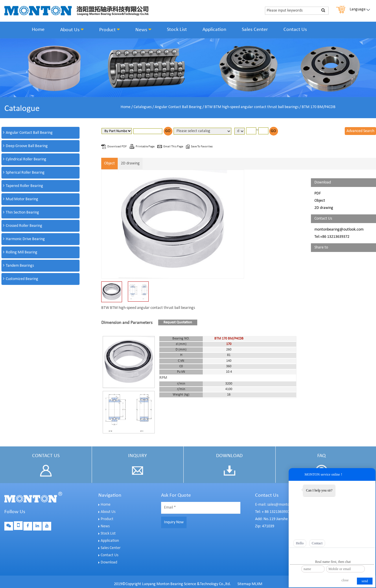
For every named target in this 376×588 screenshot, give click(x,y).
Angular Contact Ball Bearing (178, 107)
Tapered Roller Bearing (24, 186)
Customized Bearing (22, 279)
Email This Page (174, 147)
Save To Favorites (202, 147)
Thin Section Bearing (22, 213)
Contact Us (295, 30)
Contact (317, 543)
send (365, 581)
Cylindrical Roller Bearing (26, 159)
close (345, 580)
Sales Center (255, 30)
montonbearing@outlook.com (339, 230)
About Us (72, 30)
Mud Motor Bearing (22, 199)
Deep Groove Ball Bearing (27, 146)
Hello (300, 543)
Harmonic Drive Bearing (25, 239)
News (143, 30)
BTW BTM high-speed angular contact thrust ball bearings (252, 107)
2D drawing (130, 163)
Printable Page (145, 147)
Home (38, 30)
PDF (318, 193)
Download (109, 562)
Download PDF (117, 147)
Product (109, 30)
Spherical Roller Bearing (25, 173)
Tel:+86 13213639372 (332, 237)
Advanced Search (360, 131)
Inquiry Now (174, 522)
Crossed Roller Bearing (24, 226)
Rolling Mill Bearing (22, 252)
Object (109, 163)
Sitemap (244, 584)
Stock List (177, 30)
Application (214, 30)
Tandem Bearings (20, 266)
